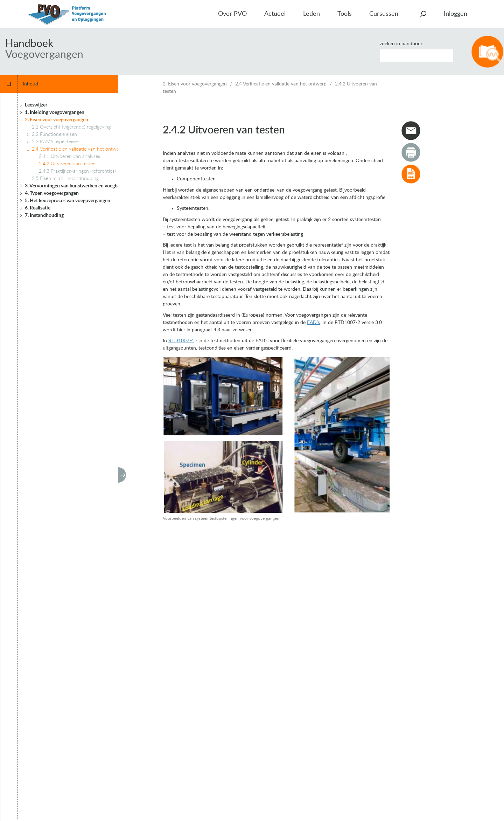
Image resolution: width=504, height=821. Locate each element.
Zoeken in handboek (401, 44)
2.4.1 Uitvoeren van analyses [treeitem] (69, 157)
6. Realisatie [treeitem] (38, 208)
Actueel (275, 14)
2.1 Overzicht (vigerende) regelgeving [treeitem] (71, 127)
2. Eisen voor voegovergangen (195, 84)
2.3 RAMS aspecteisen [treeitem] (56, 142)
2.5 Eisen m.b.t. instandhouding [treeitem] (65, 179)
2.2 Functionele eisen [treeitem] (54, 134)
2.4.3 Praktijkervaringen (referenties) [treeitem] (77, 171)
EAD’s (313, 323)
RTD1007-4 (181, 341)
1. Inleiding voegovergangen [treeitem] (55, 112)
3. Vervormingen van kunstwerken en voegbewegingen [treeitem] (83, 186)
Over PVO (232, 14)
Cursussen (384, 14)
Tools (345, 14)
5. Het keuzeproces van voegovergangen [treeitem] (68, 201)
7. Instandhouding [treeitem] (44, 215)
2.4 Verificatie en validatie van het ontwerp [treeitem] (78, 149)
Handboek (29, 44)
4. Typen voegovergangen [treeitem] (52, 193)
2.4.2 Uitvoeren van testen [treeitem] (67, 164)
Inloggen (456, 14)
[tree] (71, 456)
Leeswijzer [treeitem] (36, 105)
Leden (311, 14)
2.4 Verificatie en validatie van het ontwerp (281, 84)
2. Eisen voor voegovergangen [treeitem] (57, 120)
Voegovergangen (44, 55)
